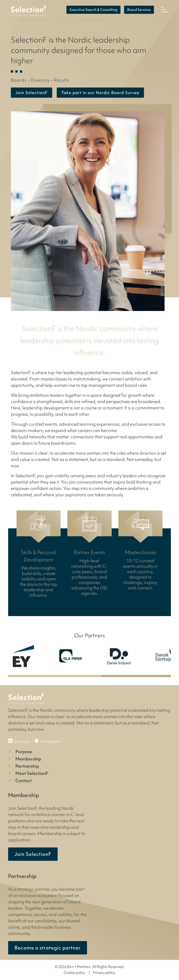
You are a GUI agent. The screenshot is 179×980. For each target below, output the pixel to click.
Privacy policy (104, 973)
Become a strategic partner (48, 948)
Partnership (23, 766)
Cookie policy (75, 973)
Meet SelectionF (28, 773)
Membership (24, 759)
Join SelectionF (33, 854)
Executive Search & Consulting (93, 10)
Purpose (20, 752)
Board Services (139, 10)
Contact (19, 781)
